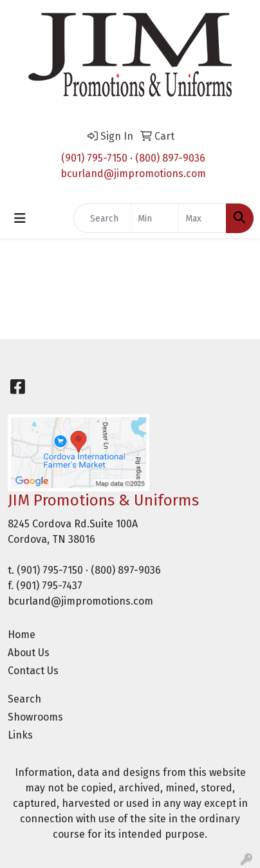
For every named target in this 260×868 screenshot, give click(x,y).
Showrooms (35, 717)
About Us (29, 653)
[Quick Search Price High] (202, 218)
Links (20, 735)
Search (24, 699)
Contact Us (33, 671)
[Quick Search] (102, 218)
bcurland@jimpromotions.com (133, 174)
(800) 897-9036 (170, 158)
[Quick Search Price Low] (155, 218)
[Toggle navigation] (20, 218)
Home (22, 635)
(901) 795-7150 (94, 158)
